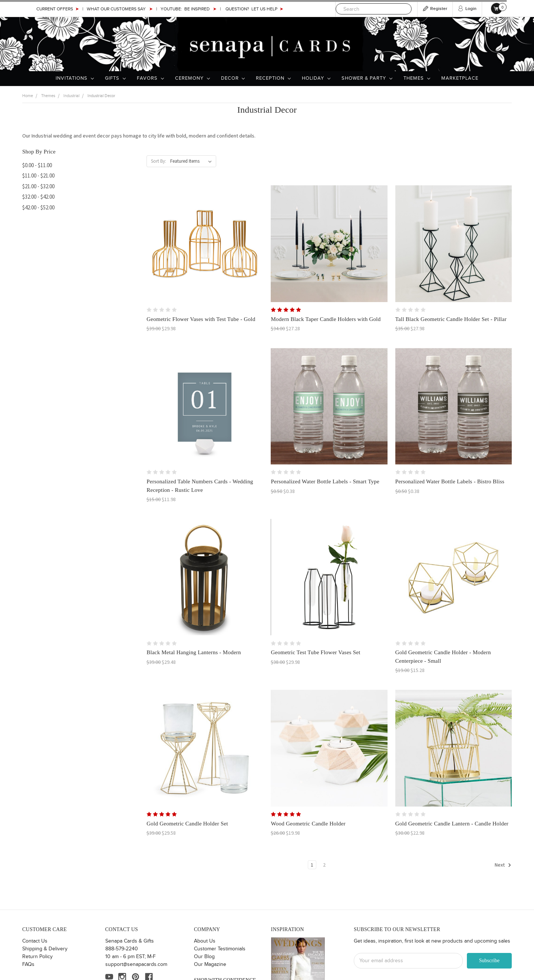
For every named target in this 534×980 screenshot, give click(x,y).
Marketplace (460, 78)
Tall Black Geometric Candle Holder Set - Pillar (451, 319)
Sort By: (159, 161)
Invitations (75, 78)
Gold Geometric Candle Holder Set (187, 824)
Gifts (115, 78)
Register (439, 9)
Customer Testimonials (220, 949)
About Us (205, 941)
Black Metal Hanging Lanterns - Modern (194, 652)
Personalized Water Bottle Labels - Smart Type (325, 481)
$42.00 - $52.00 (38, 207)
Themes (417, 78)
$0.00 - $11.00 (37, 165)
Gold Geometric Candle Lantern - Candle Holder (452, 824)
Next (503, 865)
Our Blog (204, 957)
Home (28, 96)
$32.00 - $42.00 (38, 197)
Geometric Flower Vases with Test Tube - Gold (201, 319)
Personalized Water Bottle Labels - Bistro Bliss (450, 481)
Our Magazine (210, 964)
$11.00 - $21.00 (38, 176)
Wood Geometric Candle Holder (308, 824)
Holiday (316, 78)
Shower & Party (367, 78)
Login (471, 9)
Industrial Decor (101, 96)
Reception (273, 78)
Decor (233, 78)
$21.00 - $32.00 (38, 186)
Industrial (71, 96)
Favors (150, 78)
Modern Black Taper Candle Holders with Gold (326, 319)
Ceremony (192, 78)
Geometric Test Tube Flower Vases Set (315, 652)
